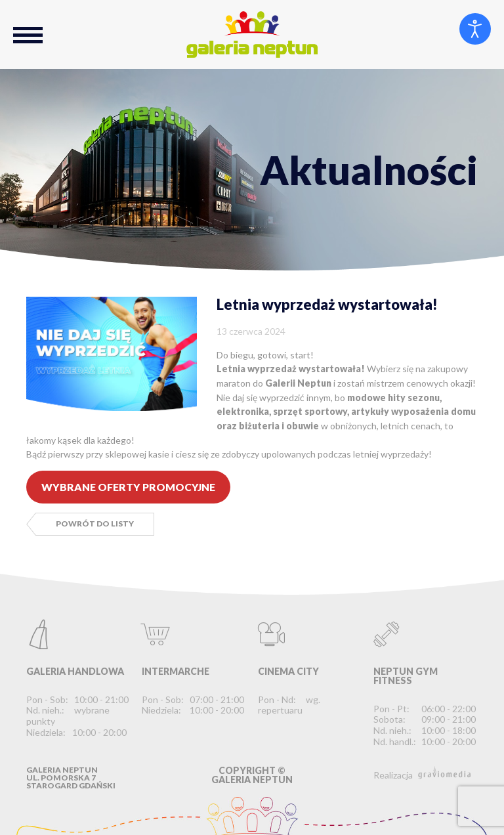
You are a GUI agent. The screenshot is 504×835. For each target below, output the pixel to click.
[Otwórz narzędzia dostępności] (475, 29)
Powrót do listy (95, 524)
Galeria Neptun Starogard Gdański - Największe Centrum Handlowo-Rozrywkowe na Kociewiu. (252, 34)
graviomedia (444, 773)
